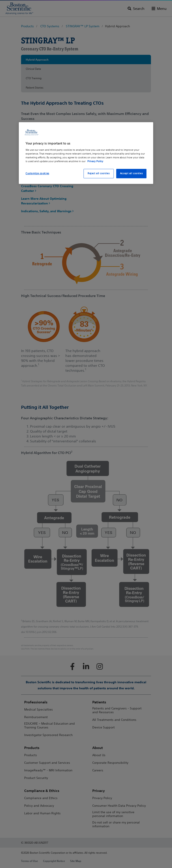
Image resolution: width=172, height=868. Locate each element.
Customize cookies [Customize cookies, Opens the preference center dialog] (37, 173)
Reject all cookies (99, 173)
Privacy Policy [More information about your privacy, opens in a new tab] (95, 161)
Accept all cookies (131, 173)
